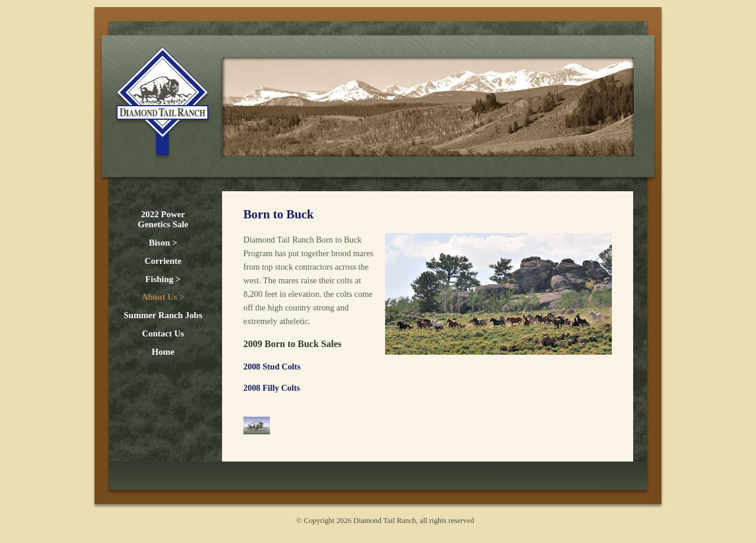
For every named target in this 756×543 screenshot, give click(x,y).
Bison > (163, 243)
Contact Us (163, 333)
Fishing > (163, 279)
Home (163, 352)
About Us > (163, 297)
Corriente (163, 261)
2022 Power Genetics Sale (163, 219)
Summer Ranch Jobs (163, 315)
